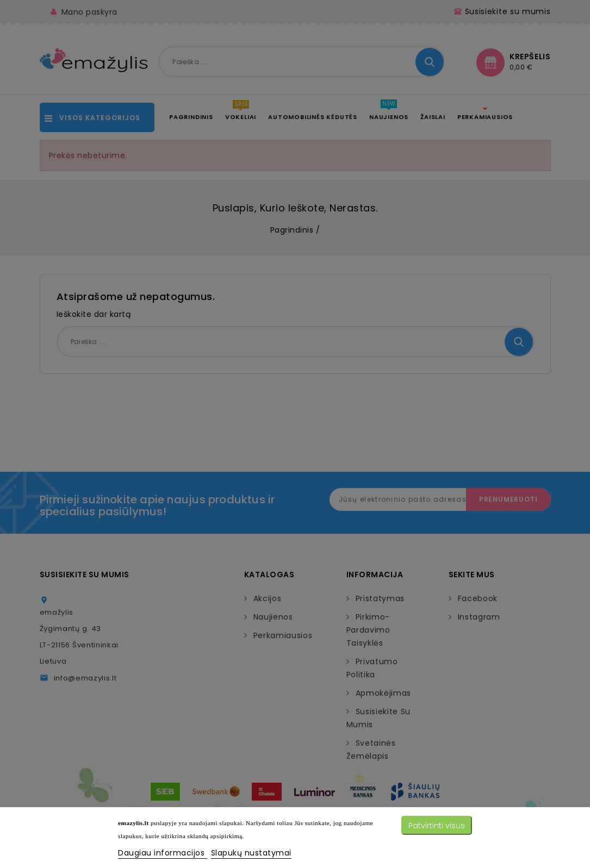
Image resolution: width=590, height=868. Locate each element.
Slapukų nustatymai (251, 853)
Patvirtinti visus (437, 826)
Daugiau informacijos (163, 853)
